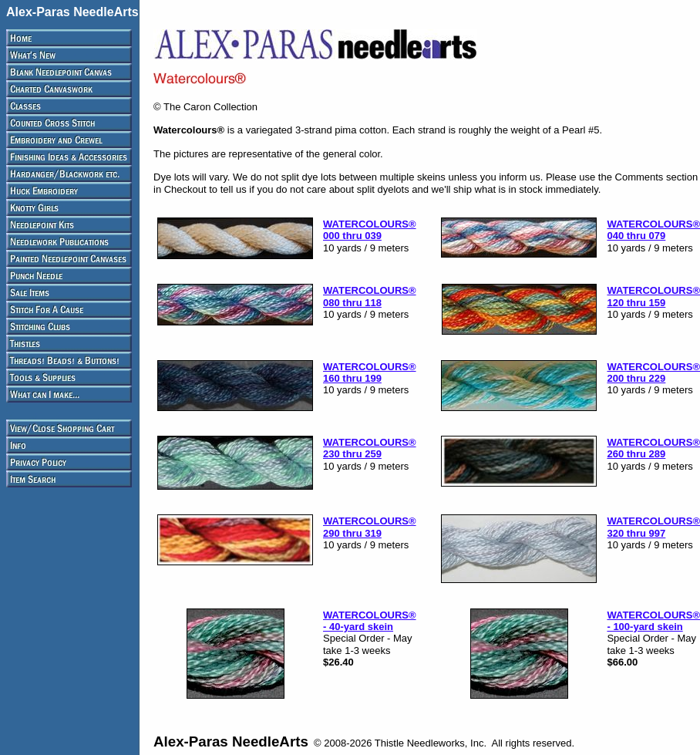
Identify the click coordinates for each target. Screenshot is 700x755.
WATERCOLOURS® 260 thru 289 (653, 448)
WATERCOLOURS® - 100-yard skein (653, 621)
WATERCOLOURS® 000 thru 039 (370, 230)
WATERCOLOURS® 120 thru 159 (653, 296)
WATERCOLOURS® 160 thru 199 (370, 372)
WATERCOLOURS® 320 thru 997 (653, 527)
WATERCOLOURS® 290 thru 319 (370, 527)
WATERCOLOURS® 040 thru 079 (653, 230)
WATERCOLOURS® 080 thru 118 (370, 296)
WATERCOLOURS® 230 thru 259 (370, 448)
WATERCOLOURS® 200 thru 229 (653, 372)
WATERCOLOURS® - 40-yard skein (370, 621)
